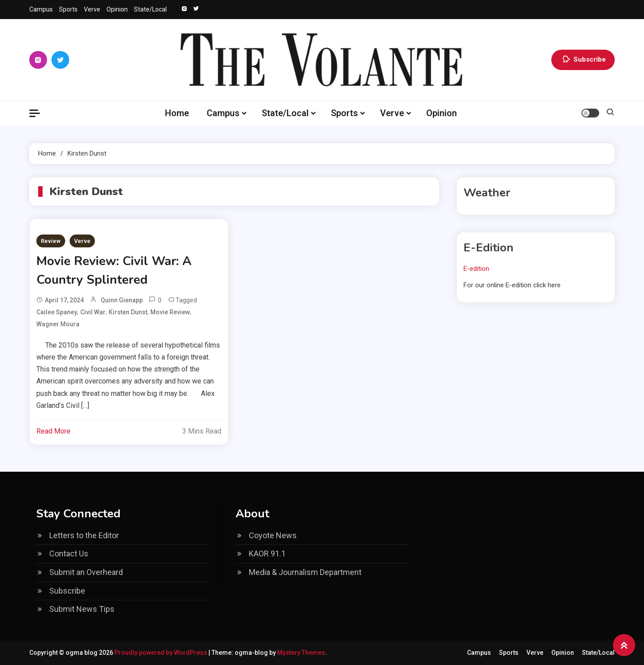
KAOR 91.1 (267, 554)
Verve (92, 9)
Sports (68, 9)
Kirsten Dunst (128, 312)
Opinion (117, 9)
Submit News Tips (82, 609)
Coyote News (273, 535)
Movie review (170, 312)
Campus (41, 9)
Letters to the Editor (84, 535)
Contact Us (69, 554)
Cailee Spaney (57, 312)
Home (177, 113)
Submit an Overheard (86, 572)
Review (51, 241)
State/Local (150, 9)
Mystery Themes (301, 653)
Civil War (93, 312)
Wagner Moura (58, 324)
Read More (53, 431)
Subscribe (583, 60)
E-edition (476, 269)
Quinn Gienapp (122, 300)
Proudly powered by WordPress (161, 653)
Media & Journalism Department (305, 572)
